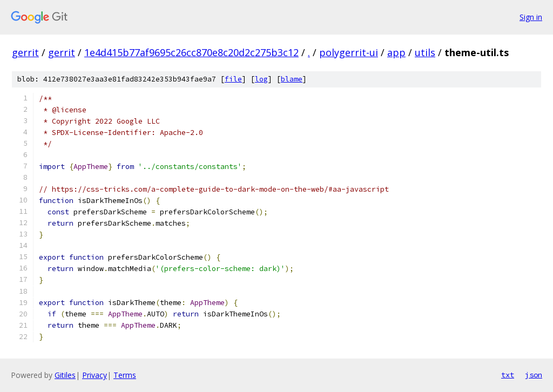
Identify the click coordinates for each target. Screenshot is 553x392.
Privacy (95, 375)
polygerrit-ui (349, 52)
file (233, 79)
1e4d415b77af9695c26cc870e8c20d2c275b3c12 (191, 52)
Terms (125, 375)
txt (508, 375)
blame (292, 79)
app (396, 52)
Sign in (531, 17)
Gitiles (65, 375)
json (534, 375)
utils (425, 52)
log (261, 79)
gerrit (25, 52)
